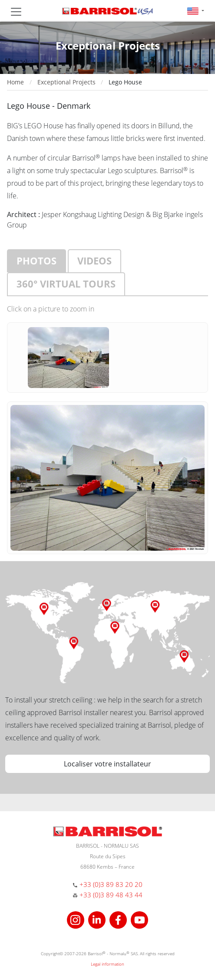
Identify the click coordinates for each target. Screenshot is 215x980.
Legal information (107, 964)
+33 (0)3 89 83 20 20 (111, 884)
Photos (36, 261)
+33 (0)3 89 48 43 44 (111, 895)
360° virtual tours (66, 284)
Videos (94, 261)
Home (15, 82)
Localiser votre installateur (107, 764)
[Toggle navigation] (16, 12)
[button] (196, 11)
